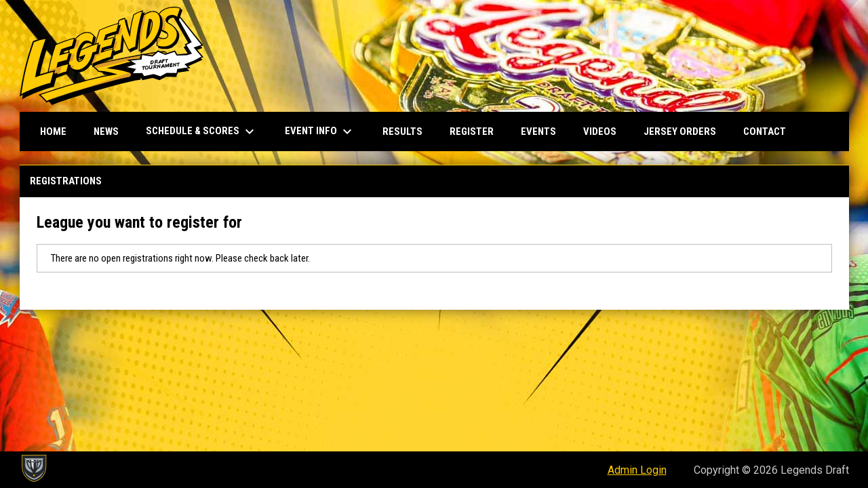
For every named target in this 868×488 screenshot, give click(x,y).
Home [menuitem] (53, 131)
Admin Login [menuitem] (637, 470)
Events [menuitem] (538, 131)
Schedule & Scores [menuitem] (202, 131)
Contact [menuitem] (765, 131)
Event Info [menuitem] (320, 131)
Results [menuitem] (402, 131)
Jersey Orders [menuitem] (680, 131)
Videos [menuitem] (600, 131)
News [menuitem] (106, 131)
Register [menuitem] (472, 131)
